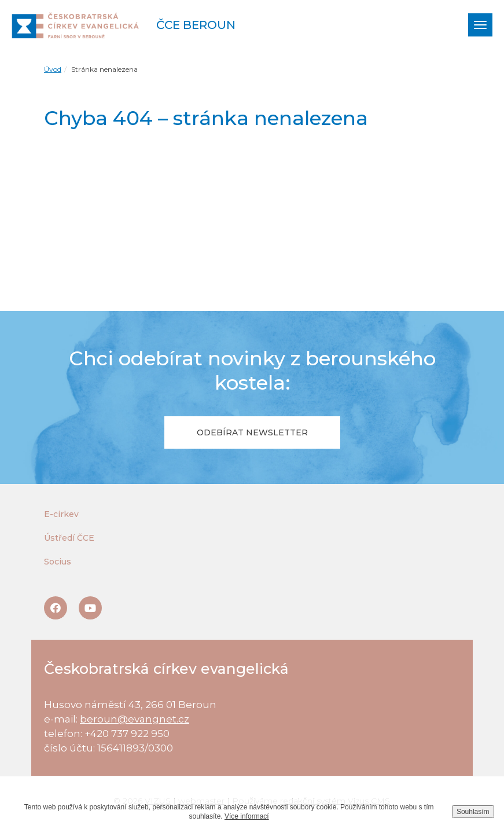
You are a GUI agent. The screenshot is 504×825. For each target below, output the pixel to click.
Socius (58, 562)
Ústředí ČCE (69, 538)
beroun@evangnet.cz (135, 719)
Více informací (247, 816)
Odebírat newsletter (252, 432)
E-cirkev (61, 514)
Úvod (53, 69)
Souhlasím (473, 812)
